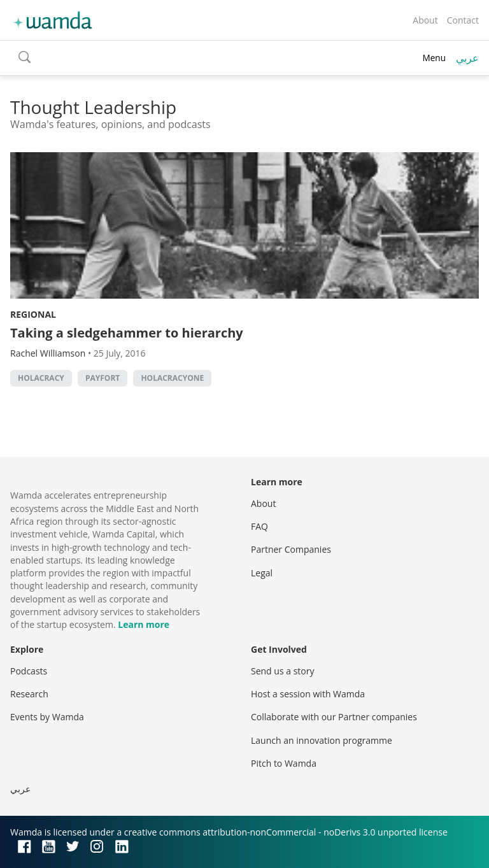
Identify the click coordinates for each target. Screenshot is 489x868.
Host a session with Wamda (308, 694)
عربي (467, 58)
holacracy (41, 378)
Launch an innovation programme (322, 740)
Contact (463, 20)
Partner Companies (291, 549)
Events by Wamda (47, 717)
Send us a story (282, 671)
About (425, 20)
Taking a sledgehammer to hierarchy (127, 333)
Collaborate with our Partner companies (334, 717)
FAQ (259, 526)
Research (29, 694)
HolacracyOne (172, 378)
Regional (33, 314)
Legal (262, 573)
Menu (434, 58)
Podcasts (29, 671)
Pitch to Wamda (284, 763)
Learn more (144, 624)
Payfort (103, 378)
